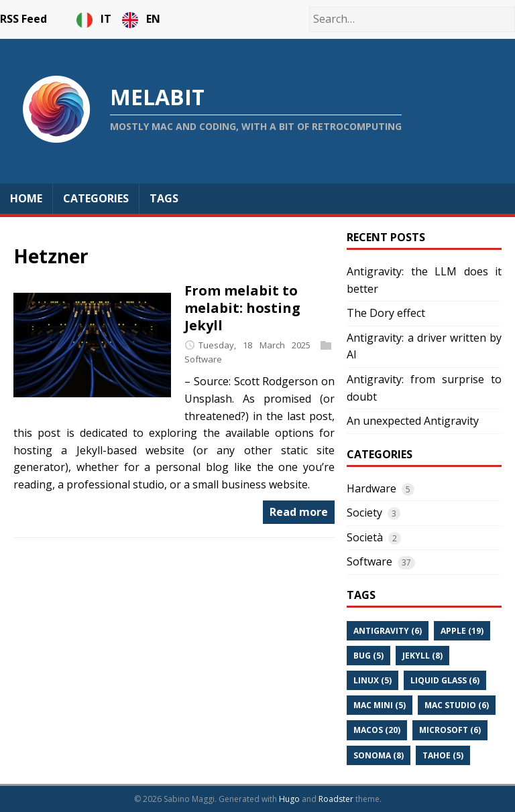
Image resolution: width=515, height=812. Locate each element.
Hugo (289, 799)
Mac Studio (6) (457, 705)
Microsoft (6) (450, 730)
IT (95, 19)
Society (364, 513)
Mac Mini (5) (380, 705)
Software (203, 360)
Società (365, 537)
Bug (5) (368, 656)
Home (26, 198)
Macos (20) (377, 730)
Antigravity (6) (388, 631)
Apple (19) (462, 631)
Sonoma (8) (379, 755)
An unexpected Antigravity (413, 421)
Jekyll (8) (422, 656)
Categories (96, 198)
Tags (164, 198)
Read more (299, 512)
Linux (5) (373, 680)
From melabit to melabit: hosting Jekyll (242, 308)
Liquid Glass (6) (445, 680)
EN (141, 19)
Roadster (336, 799)
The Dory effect (386, 313)
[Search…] (412, 19)
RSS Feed (23, 19)
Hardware (371, 488)
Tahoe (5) (443, 755)
